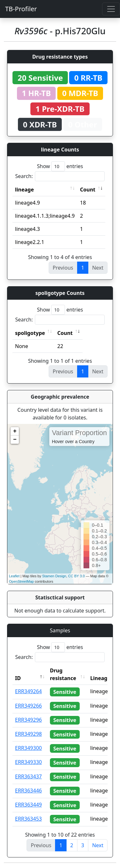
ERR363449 (28, 805)
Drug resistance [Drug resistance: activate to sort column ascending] (63, 674)
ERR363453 (28, 819)
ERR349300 (28, 748)
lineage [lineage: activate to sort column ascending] (24, 190)
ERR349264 (28, 691)
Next (98, 845)
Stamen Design (54, 576)
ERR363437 (28, 776)
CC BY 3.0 (76, 576)
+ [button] (15, 431)
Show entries (60, 166)
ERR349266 (28, 706)
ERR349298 (28, 734)
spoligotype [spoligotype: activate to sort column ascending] (30, 333)
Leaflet (14, 576)
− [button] (15, 440)
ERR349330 (28, 762)
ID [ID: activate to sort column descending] (18, 678)
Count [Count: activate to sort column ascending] (88, 190)
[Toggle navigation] (111, 9)
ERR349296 (28, 720)
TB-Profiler (21, 9)
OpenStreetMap (21, 581)
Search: (60, 176)
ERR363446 (28, 791)
